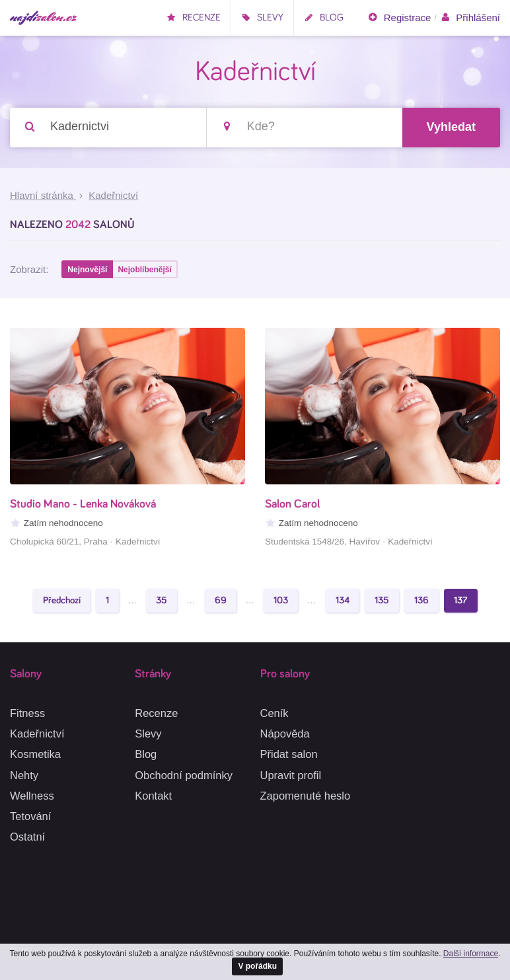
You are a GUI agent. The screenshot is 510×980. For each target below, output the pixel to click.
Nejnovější (87, 270)
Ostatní (27, 837)
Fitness (27, 713)
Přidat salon (289, 754)
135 (382, 600)
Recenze (194, 18)
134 (343, 600)
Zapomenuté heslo (306, 796)
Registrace (399, 18)
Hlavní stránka (43, 195)
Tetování (30, 816)
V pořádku (257, 966)
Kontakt (153, 796)
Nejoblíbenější (144, 270)
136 (421, 600)
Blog (324, 18)
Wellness (32, 796)
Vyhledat (451, 127)
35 (162, 600)
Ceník (274, 713)
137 (461, 600)
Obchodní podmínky (184, 775)
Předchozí (62, 600)
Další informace (471, 954)
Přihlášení (470, 18)
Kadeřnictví (37, 734)
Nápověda (285, 734)
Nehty (24, 775)
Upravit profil (291, 775)
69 (221, 600)
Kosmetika (35, 754)
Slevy (262, 18)
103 (281, 600)
